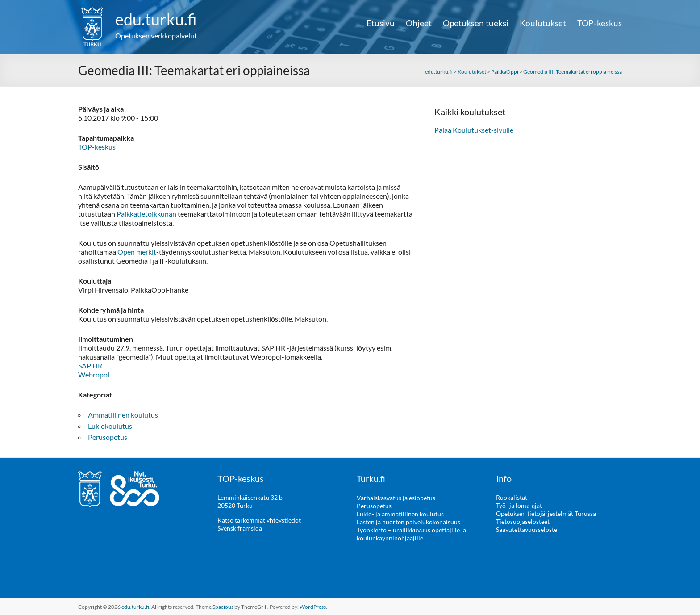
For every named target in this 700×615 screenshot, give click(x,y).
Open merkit (137, 252)
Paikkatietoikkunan (146, 214)
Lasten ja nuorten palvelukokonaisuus (408, 521)
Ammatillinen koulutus (123, 415)
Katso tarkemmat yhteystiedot (259, 520)
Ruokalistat (512, 497)
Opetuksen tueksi (476, 23)
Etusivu (381, 23)
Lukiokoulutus (110, 426)
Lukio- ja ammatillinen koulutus (400, 513)
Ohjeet (419, 23)
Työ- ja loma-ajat (519, 505)
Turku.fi (371, 478)
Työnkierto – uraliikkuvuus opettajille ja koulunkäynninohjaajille (411, 533)
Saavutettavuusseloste (527, 529)
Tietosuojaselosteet (523, 521)
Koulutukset (543, 23)
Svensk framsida (240, 528)
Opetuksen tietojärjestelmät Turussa (546, 513)
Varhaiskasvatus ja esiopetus (396, 497)
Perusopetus (108, 437)
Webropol (94, 374)
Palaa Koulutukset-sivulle (474, 130)
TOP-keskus (600, 23)
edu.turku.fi (156, 19)
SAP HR (90, 366)
